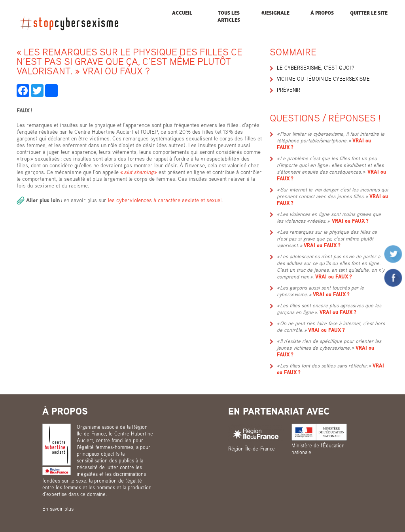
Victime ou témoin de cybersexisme (323, 79)
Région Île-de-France (252, 449)
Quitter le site (369, 13)
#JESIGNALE (275, 13)
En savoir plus (58, 509)
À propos (322, 13)
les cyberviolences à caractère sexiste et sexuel (164, 200)
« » (139, 172)
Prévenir (289, 90)
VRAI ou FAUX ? (350, 221)
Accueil (182, 13)
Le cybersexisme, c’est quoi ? (315, 68)
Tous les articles (229, 17)
